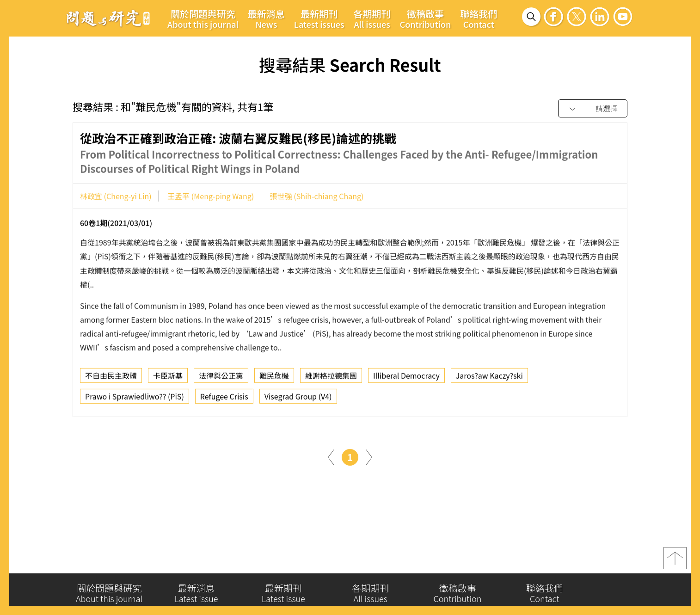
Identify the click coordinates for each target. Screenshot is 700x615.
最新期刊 (319, 18)
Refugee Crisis (224, 400)
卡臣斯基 (168, 379)
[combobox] (593, 109)
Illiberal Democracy (406, 379)
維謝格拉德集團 (331, 379)
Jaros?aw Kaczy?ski (489, 379)
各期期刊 (372, 18)
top (675, 563)
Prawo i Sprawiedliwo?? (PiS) (135, 400)
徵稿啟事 (426, 18)
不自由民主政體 (111, 379)
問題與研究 (108, 18)
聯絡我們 (479, 18)
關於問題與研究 (203, 18)
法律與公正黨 (221, 379)
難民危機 (274, 379)
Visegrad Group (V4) (298, 400)
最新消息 (266, 18)
